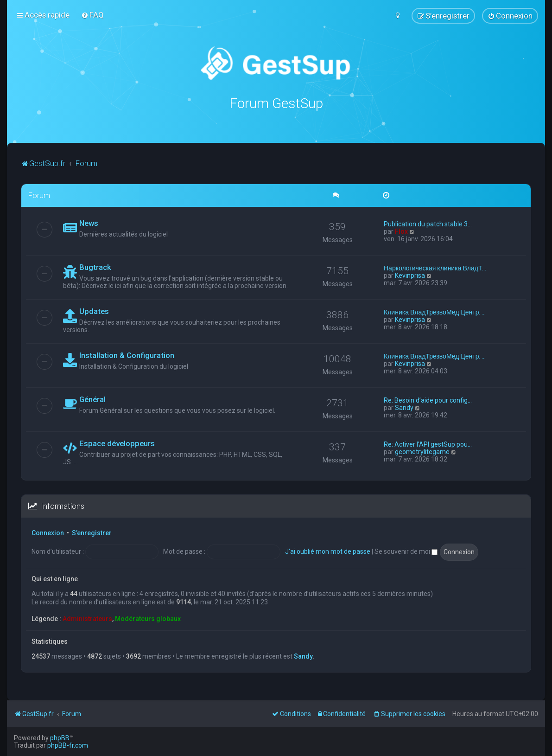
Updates (94, 311)
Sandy (404, 407)
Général (92, 399)
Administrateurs (87, 618)
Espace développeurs (117, 443)
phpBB (60, 738)
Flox (401, 231)
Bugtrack (95, 267)
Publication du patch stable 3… (428, 224)
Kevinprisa (410, 275)
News (89, 223)
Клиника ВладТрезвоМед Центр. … (435, 312)
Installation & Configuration (127, 355)
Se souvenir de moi (406, 551)
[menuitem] (92, 15)
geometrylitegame (422, 451)
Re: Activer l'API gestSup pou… (428, 444)
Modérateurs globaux (148, 618)
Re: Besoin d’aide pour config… (428, 400)
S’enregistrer (92, 532)
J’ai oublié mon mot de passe (328, 551)
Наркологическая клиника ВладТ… (435, 268)
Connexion (48, 532)
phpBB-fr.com (68, 745)
